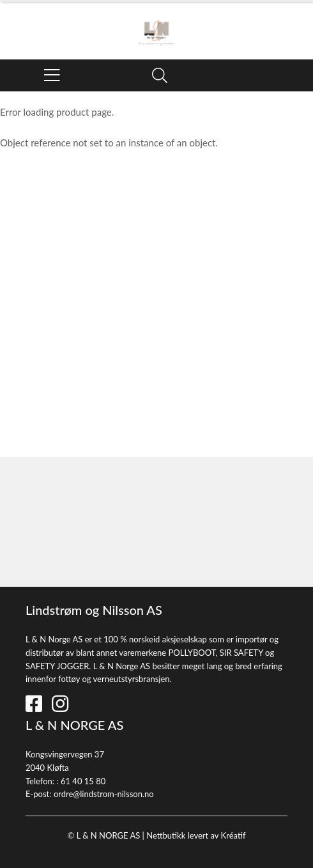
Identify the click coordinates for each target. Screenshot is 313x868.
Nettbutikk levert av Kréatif (196, 835)
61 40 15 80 (83, 781)
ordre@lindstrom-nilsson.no (104, 794)
